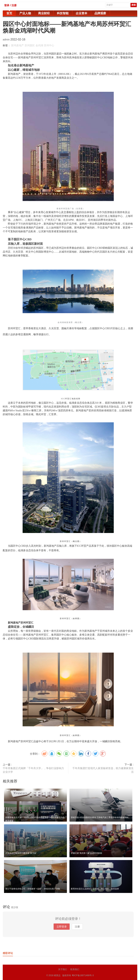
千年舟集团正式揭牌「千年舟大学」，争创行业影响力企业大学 (33, 770)
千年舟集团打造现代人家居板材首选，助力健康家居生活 (103, 770)
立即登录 (62, 927)
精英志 (57, 975)
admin (7, 40)
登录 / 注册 (10, 5)
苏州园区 (30, 45)
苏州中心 (49, 45)
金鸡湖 (39, 45)
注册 (77, 927)
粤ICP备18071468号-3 (83, 975)
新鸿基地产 (17, 45)
